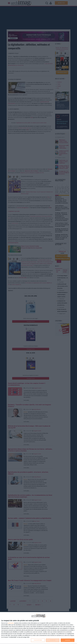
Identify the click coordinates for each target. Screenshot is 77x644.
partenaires (11, 623)
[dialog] (38, 628)
